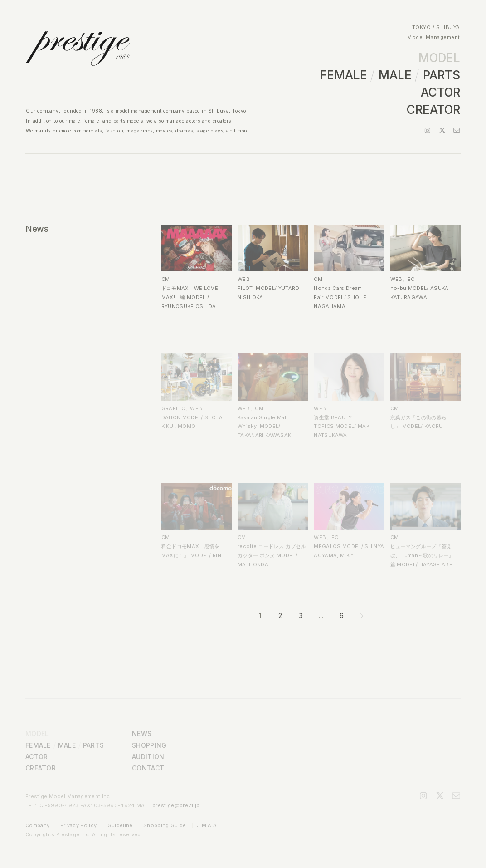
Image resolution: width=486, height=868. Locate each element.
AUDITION (148, 757)
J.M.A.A (207, 825)
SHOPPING (149, 745)
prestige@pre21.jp (176, 805)
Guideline (120, 825)
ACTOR (440, 92)
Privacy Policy (79, 825)
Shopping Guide (165, 825)
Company (37, 825)
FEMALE (344, 75)
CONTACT (148, 768)
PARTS (442, 75)
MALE (395, 75)
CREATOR (433, 110)
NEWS (142, 733)
